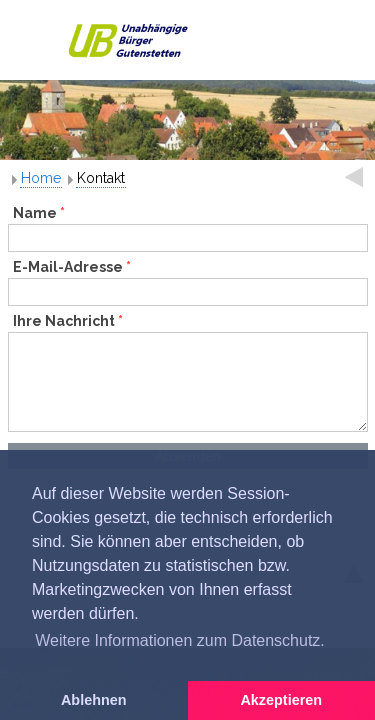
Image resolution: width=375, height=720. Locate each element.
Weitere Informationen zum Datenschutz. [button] (180, 640)
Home (41, 178)
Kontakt (101, 178)
